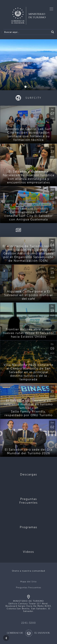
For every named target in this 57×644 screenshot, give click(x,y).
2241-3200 (28, 623)
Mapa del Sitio (28, 582)
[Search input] (27, 32)
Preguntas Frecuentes (29, 588)
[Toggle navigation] (51, 9)
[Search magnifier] (53, 32)
